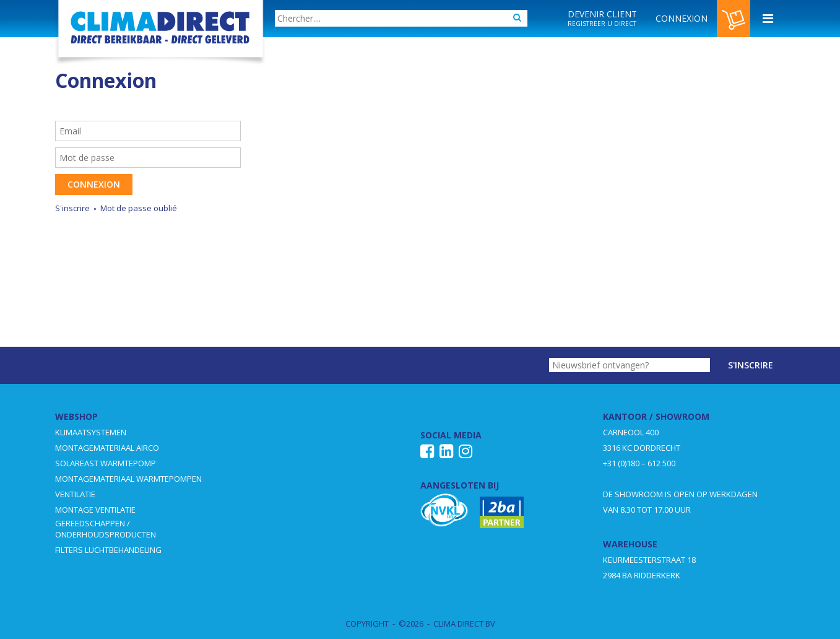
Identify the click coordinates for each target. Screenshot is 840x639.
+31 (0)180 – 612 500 (639, 463)
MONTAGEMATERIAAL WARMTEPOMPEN (128, 479)
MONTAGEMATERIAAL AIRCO (107, 448)
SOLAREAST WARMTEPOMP (106, 463)
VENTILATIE (75, 494)
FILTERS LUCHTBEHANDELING (108, 550)
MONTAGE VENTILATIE (95, 510)
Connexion (94, 184)
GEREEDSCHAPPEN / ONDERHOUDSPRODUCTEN (106, 529)
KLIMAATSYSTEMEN (91, 432)
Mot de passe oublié (139, 208)
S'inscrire (72, 208)
